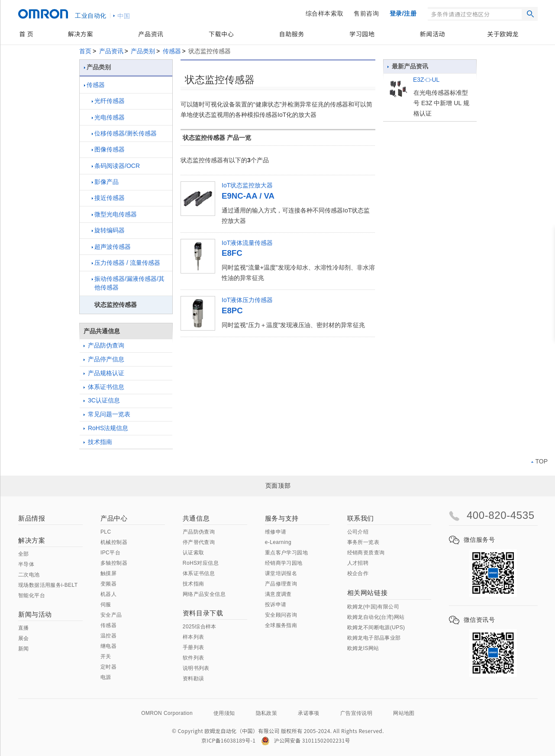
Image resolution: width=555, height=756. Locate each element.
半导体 (26, 564)
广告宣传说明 (356, 713)
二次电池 (29, 575)
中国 (124, 16)
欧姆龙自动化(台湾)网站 (376, 617)
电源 (106, 677)
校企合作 (358, 573)
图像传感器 (108, 149)
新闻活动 (432, 34)
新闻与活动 (35, 614)
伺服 (106, 605)
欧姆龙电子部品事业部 (374, 638)
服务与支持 (282, 518)
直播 (24, 628)
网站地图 (404, 713)
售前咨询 (366, 13)
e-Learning (278, 542)
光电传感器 (108, 117)
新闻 (24, 649)
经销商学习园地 (284, 563)
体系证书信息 (104, 387)
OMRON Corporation (167, 713)
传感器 (172, 51)
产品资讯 (151, 34)
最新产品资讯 (408, 66)
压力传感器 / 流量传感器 (126, 263)
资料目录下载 (203, 613)
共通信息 (196, 518)
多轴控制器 (114, 563)
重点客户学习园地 (286, 553)
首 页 (26, 34)
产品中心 (114, 518)
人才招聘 (358, 563)
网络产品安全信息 (204, 594)
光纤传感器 (108, 101)
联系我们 (361, 518)
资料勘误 (194, 679)
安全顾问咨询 (281, 615)
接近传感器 (108, 198)
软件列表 (194, 658)
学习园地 (362, 34)
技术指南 (98, 442)
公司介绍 (358, 532)
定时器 (108, 667)
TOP (539, 461)
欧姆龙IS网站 (363, 648)
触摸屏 (108, 573)
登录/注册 (403, 13)
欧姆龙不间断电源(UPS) (376, 627)
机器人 (108, 594)
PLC (106, 532)
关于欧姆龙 (503, 34)
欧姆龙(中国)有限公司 (373, 607)
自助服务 (292, 34)
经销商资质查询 (366, 553)
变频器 (108, 584)
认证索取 (194, 553)
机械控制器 (114, 542)
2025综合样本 (200, 627)
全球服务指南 (281, 625)
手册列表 (194, 647)
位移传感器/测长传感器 (124, 133)
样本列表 (194, 637)
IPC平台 (110, 553)
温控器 (108, 636)
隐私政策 (267, 713)
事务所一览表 (363, 542)
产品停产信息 (104, 359)
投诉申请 (276, 605)
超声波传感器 (111, 247)
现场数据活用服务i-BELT (48, 585)
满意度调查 (278, 594)
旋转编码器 (108, 230)
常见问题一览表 (107, 414)
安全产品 (111, 615)
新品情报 (32, 518)
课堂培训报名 (281, 573)
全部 (24, 554)
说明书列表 (196, 668)
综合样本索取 (325, 13)
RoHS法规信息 (106, 428)
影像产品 (105, 182)
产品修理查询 (281, 584)
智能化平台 (32, 595)
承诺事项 (309, 713)
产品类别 (143, 51)
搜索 (530, 14)
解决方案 (81, 34)
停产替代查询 (199, 542)
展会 (24, 638)
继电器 (108, 646)
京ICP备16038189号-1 (228, 740)
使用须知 (224, 713)
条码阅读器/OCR (116, 166)
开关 (106, 656)
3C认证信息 (102, 400)
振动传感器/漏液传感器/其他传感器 (128, 283)
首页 (85, 51)
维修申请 (276, 532)
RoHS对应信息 (201, 563)
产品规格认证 (104, 373)
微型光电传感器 (114, 214)
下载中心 (221, 34)
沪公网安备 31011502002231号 (305, 740)
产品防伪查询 (104, 345)
